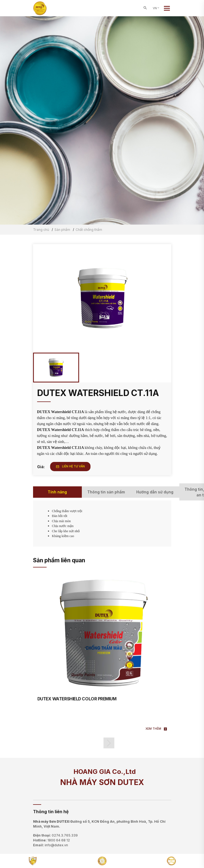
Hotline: (51, 840)
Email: (51, 845)
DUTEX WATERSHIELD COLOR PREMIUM (77, 699)
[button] (109, 743)
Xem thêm (156, 729)
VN (156, 8)
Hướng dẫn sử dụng (155, 492)
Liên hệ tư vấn (70, 466)
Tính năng (57, 492)
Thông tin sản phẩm (106, 492)
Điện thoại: (55, 835)
